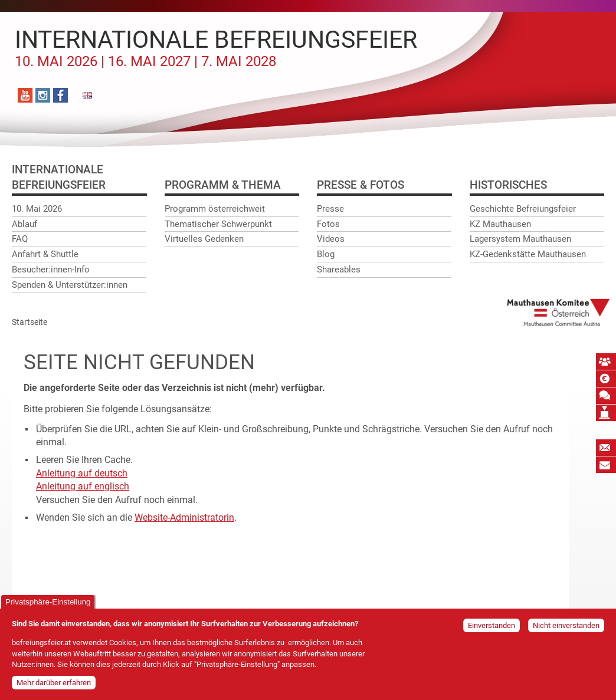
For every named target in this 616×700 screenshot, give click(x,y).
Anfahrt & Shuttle (45, 254)
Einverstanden (492, 628)
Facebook (60, 95)
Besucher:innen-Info (51, 270)
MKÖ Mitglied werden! (606, 361)
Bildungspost (606, 465)
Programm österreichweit (215, 209)
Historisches (508, 185)
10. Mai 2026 (37, 209)
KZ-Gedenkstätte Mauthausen (528, 254)
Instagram (43, 95)
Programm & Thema (223, 185)
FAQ (20, 239)
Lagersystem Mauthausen (520, 239)
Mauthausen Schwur (606, 396)
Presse (330, 209)
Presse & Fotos (361, 185)
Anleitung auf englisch (83, 486)
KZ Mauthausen (500, 224)
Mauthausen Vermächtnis (606, 413)
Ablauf (24, 224)
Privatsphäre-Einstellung (48, 605)
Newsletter (606, 448)
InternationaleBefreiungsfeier (59, 177)
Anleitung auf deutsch (82, 473)
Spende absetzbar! (606, 379)
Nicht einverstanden (566, 628)
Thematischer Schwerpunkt (218, 224)
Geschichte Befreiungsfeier (523, 209)
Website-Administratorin (184, 517)
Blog (326, 254)
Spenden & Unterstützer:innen (70, 285)
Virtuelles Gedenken (204, 239)
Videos (331, 239)
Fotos (328, 224)
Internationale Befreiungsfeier (216, 48)
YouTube (25, 95)
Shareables (339, 270)
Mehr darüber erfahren (54, 686)
